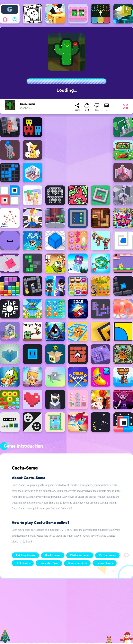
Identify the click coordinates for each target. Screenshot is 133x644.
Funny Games (105, 563)
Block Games (53, 555)
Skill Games (23, 563)
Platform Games (80, 555)
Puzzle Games (107, 555)
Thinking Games (25, 555)
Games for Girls (77, 563)
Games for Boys (49, 563)
